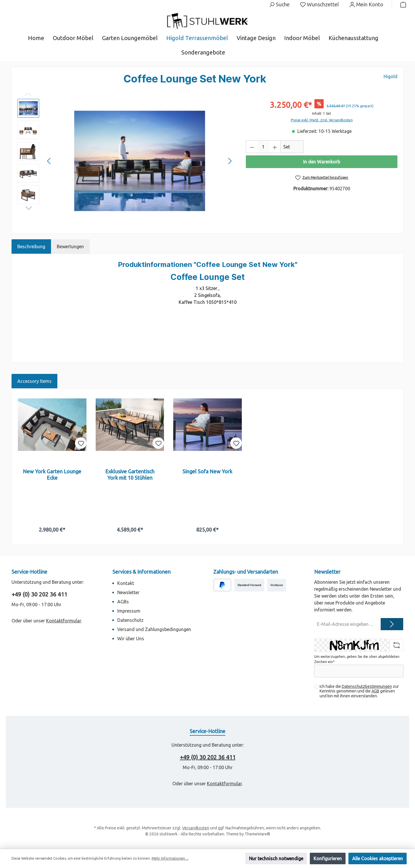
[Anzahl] (263, 147)
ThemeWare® (257, 834)
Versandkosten (196, 828)
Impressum (129, 611)
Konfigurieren (328, 858)
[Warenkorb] (401, 4)
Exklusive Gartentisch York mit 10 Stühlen (130, 475)
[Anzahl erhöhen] (275, 147)
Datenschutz (130, 620)
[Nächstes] (230, 161)
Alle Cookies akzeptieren (378, 858)
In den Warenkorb (322, 162)
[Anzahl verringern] (252, 147)
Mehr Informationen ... (170, 858)
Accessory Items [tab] (34, 381)
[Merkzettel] (319, 4)
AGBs (123, 602)
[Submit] (392, 624)
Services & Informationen (142, 572)
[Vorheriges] (49, 161)
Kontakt (126, 583)
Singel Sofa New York (207, 471)
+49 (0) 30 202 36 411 (39, 594)
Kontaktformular (64, 621)
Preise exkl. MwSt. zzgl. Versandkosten (322, 120)
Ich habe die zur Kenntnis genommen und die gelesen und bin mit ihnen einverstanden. (359, 691)
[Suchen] (279, 4)
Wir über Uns (131, 639)
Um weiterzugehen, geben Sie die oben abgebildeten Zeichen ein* (357, 659)
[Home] (40, 38)
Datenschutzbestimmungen (367, 686)
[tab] (31, 246)
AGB (375, 691)
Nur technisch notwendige (276, 858)
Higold (391, 76)
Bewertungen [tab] (70, 246)
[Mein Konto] (366, 4)
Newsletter (128, 592)
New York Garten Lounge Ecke (52, 475)
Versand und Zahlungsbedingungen (154, 629)
